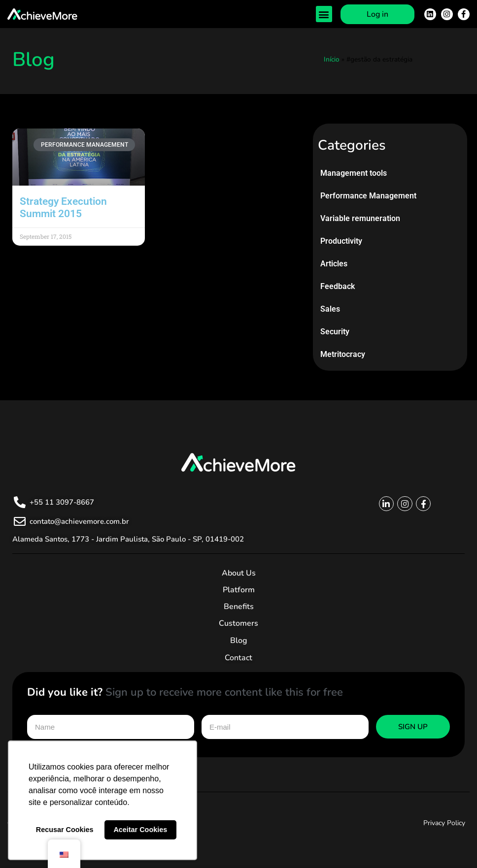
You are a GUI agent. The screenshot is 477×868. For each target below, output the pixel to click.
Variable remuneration (360, 218)
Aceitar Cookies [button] (140, 830)
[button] (324, 14)
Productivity (341, 241)
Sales (330, 309)
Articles (334, 264)
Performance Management (368, 196)
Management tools (354, 173)
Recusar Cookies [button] (65, 830)
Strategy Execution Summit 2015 (63, 208)
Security (335, 332)
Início (332, 59)
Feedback (338, 286)
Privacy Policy (444, 823)
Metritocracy (343, 354)
